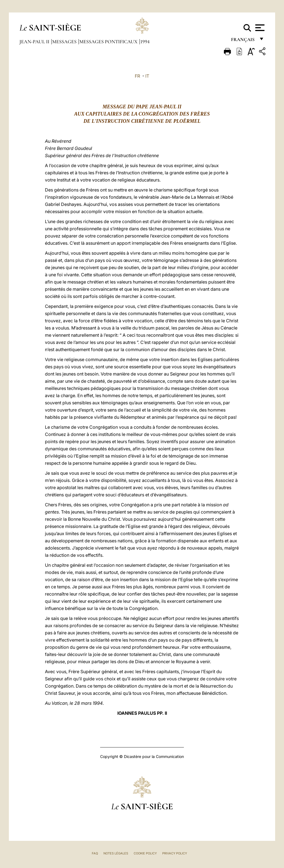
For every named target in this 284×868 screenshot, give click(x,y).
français (243, 41)
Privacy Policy (175, 853)
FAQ (95, 853)
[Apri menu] (259, 28)
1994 (145, 42)
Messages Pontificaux (109, 42)
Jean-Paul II (35, 42)
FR (137, 76)
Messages (65, 42)
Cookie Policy (145, 853)
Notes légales (116, 853)
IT (147, 76)
